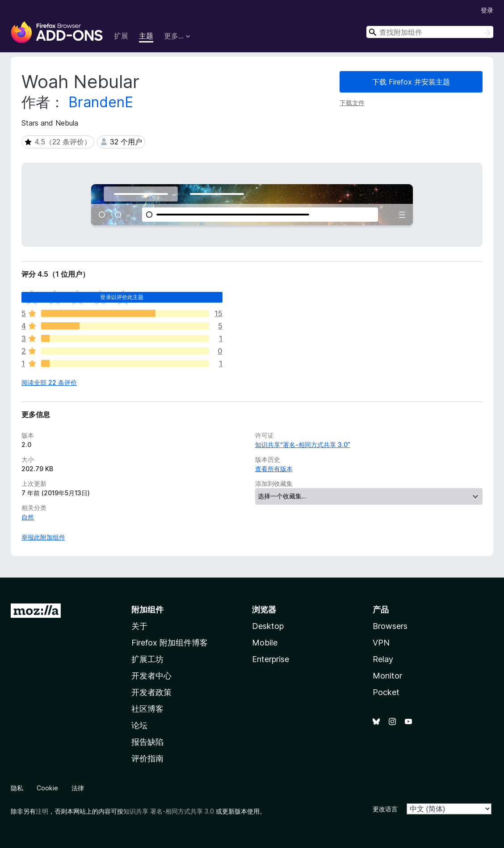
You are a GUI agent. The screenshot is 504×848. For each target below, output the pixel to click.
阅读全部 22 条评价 (49, 382)
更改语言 (385, 809)
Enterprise (271, 659)
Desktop (268, 626)
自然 (28, 517)
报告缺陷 (147, 742)
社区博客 (147, 709)
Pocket (386, 692)
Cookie (47, 788)
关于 (139, 626)
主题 (146, 36)
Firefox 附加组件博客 (170, 643)
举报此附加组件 (43, 537)
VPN (381, 643)
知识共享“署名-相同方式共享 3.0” (303, 445)
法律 (78, 788)
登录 (487, 10)
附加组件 (147, 610)
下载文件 (352, 103)
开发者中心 (151, 676)
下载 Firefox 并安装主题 (411, 82)
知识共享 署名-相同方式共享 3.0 (169, 811)
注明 (42, 811)
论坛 (139, 725)
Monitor (387, 676)
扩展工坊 (147, 659)
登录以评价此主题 (122, 297)
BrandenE (101, 102)
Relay (383, 659)
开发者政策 (151, 692)
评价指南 (147, 758)
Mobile (265, 643)
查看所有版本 (274, 469)
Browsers (390, 626)
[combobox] (430, 32)
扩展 (121, 36)
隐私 (17, 788)
